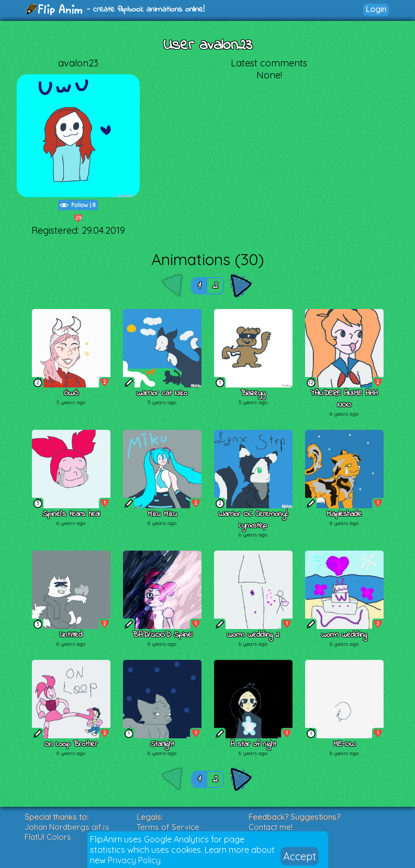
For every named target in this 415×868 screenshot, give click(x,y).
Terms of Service (168, 827)
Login (376, 9)
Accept (300, 856)
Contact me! (271, 827)
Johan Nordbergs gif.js (67, 827)
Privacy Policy (134, 860)
